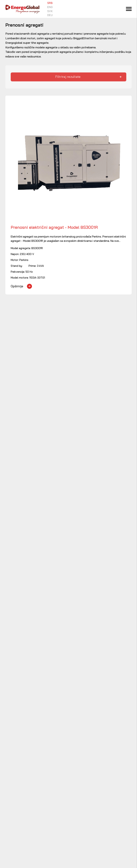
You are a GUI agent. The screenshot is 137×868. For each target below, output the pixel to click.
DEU (50, 15)
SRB (50, 3)
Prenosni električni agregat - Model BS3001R (54, 227)
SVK (50, 11)
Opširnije (17, 286)
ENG (50, 7)
